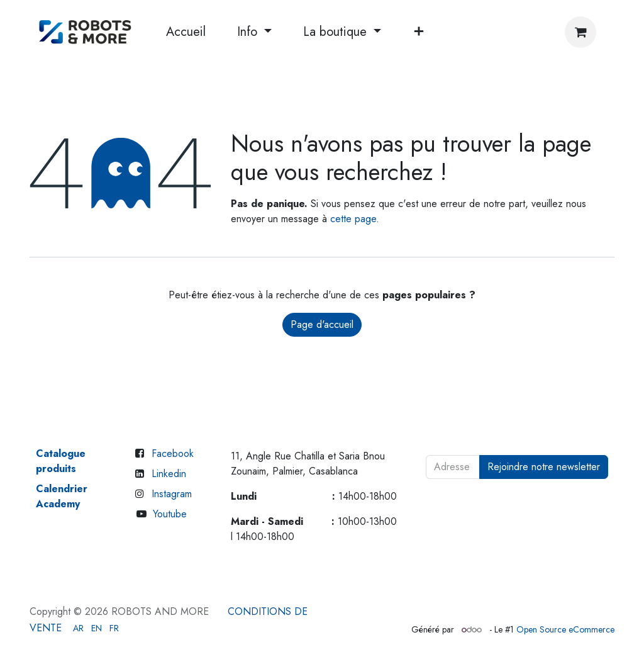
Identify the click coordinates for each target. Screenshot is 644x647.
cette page (353, 219)
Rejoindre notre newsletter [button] (544, 467)
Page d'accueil (322, 324)
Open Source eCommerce (565, 629)
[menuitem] (186, 32)
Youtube (170, 514)
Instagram (172, 494)
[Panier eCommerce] (580, 32)
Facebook (173, 453)
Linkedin (169, 474)
